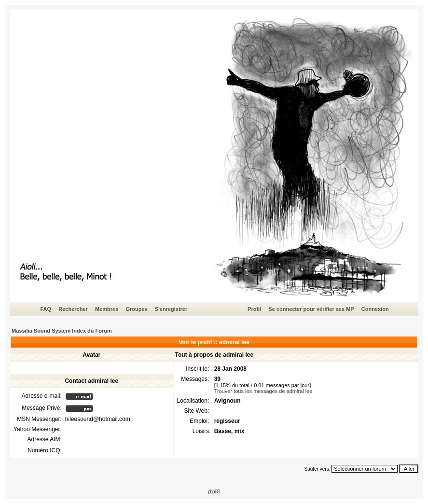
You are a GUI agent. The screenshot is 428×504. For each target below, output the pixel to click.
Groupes (136, 309)
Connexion (375, 309)
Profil (254, 309)
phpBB (214, 492)
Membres (107, 309)
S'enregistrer (171, 309)
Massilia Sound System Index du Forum (62, 331)
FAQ (46, 309)
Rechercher (73, 309)
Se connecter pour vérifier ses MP (311, 309)
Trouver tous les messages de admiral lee (263, 391)
